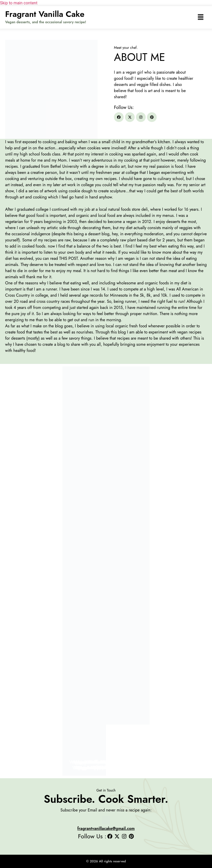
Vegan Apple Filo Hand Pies (106, 768)
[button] (200, 17)
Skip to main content (19, 3)
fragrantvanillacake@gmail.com (106, 828)
